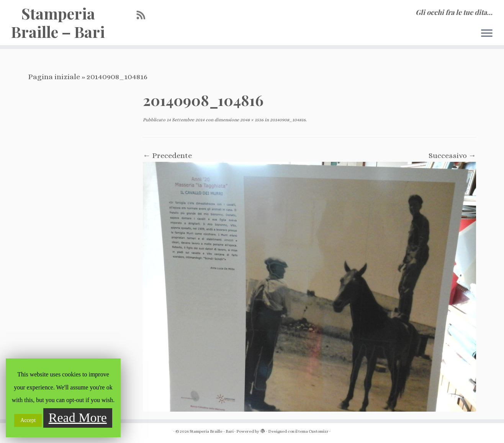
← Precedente (167, 156)
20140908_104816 (287, 120)
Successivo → (452, 156)
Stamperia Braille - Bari (212, 431)
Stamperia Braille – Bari (58, 23)
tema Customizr (313, 431)
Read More (78, 418)
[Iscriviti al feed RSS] (144, 15)
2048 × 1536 (251, 120)
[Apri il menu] (487, 34)
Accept (28, 420)
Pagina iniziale (54, 77)
